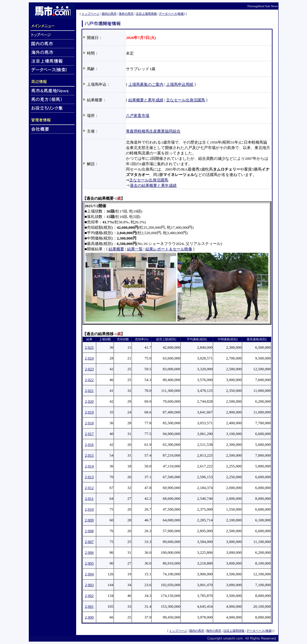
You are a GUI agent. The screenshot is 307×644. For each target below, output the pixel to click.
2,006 (89, 552)
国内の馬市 (109, 14)
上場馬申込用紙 (180, 84)
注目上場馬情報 (146, 14)
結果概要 (116, 249)
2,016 (89, 444)
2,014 (89, 466)
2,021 (89, 391)
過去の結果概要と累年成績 (153, 185)
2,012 (89, 488)
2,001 (89, 606)
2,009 (89, 520)
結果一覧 (135, 249)
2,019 (89, 412)
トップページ (91, 14)
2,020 (89, 401)
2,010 (89, 509)
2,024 (89, 358)
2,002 (89, 596)
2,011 (89, 498)
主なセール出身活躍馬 (186, 100)
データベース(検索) (172, 14)
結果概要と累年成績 (146, 100)
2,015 (89, 455)
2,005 (89, 563)
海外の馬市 (126, 14)
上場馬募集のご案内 (146, 84)
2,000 (89, 617)
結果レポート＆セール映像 (169, 249)
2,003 (89, 585)
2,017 (89, 434)
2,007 (89, 542)
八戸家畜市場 (138, 116)
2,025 (89, 347)
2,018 (89, 423)
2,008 (89, 531)
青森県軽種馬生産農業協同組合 (153, 131)
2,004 (89, 574)
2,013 (89, 477)
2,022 (89, 380)
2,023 (89, 369)
